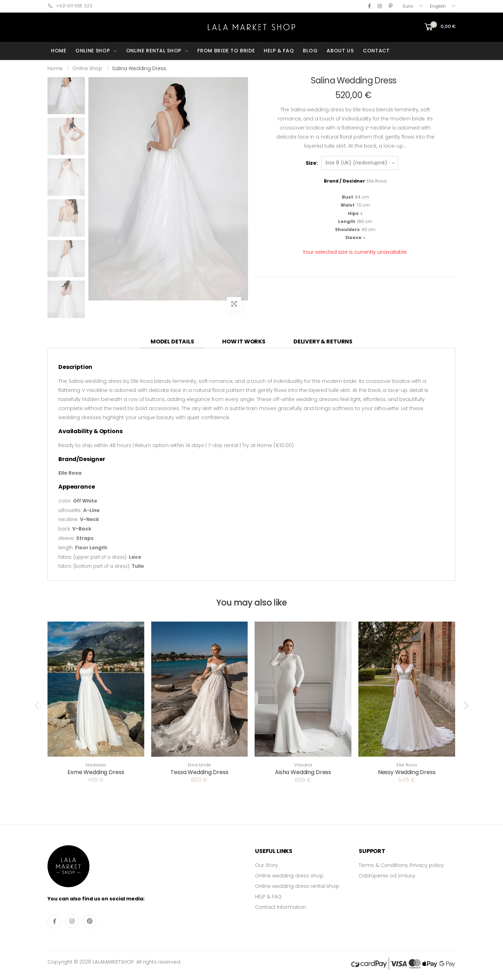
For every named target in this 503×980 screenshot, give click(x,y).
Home (55, 68)
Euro (408, 6)
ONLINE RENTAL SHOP (154, 51)
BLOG (310, 51)
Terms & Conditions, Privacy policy (401, 865)
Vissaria (303, 765)
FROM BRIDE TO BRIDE (226, 51)
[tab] (172, 342)
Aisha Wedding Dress (303, 772)
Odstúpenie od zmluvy (387, 876)
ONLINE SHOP (93, 51)
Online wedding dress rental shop (297, 886)
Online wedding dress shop (289, 876)
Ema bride (200, 765)
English (438, 6)
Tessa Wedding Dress (199, 772)
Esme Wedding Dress (96, 772)
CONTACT (376, 51)
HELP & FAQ (279, 51)
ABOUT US (340, 51)
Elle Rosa (407, 765)
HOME (59, 51)
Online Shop (87, 68)
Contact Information (280, 907)
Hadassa (96, 765)
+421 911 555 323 (70, 6)
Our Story (267, 865)
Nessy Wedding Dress (407, 772)
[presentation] (37, 705)
